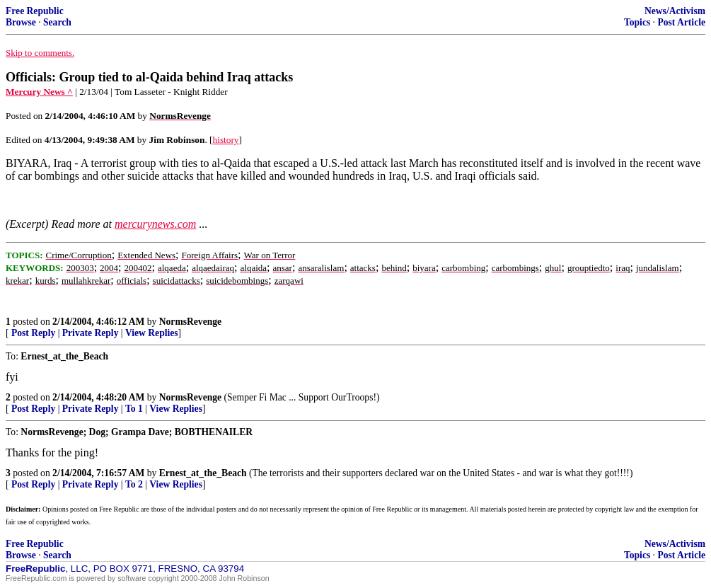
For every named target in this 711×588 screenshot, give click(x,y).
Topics (637, 22)
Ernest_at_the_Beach (203, 473)
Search (57, 22)
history (226, 140)
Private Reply (91, 333)
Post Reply (33, 333)
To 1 (134, 409)
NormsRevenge (190, 322)
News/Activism (675, 11)
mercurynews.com (155, 224)
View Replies (152, 333)
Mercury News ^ (39, 92)
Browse (21, 22)
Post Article (681, 22)
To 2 (134, 484)
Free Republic (35, 11)
